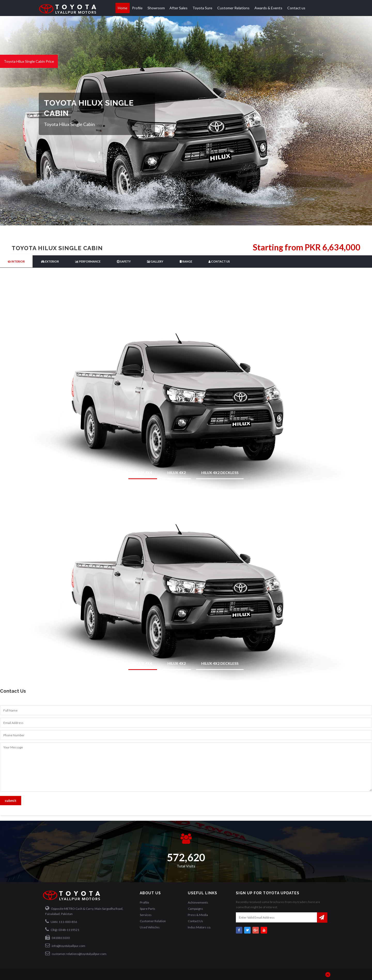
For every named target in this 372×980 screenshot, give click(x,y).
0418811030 (57, 937)
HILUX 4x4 (143, 473)
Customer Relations (233, 8)
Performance (88, 261)
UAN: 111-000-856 (61, 921)
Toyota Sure (202, 8)
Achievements (198, 902)
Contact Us (219, 261)
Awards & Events (268, 8)
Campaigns (195, 909)
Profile (137, 8)
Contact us (296, 8)
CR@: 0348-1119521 (62, 929)
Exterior (50, 261)
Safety (124, 261)
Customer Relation (153, 921)
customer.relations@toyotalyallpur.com (76, 953)
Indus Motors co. (199, 927)
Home (123, 8)
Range (186, 261)
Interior (16, 261)
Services (146, 915)
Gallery (155, 261)
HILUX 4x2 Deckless (220, 473)
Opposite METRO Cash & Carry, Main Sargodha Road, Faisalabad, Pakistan (84, 911)
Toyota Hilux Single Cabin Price (29, 61)
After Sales (179, 8)
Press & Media (198, 915)
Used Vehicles (150, 927)
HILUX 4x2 (177, 473)
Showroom (156, 8)
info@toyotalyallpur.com (65, 945)
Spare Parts (148, 909)
